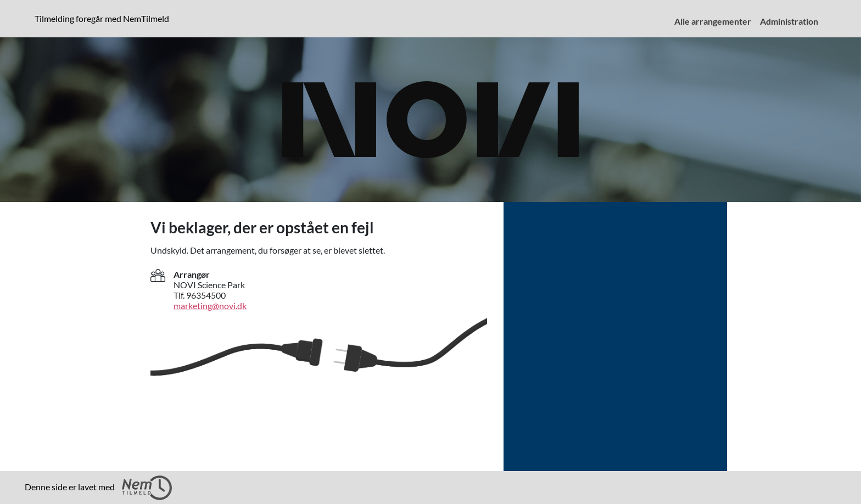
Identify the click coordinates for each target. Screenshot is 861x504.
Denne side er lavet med (98, 488)
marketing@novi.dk (210, 306)
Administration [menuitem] (789, 21)
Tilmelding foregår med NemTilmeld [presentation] (102, 18)
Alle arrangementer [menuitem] (713, 21)
